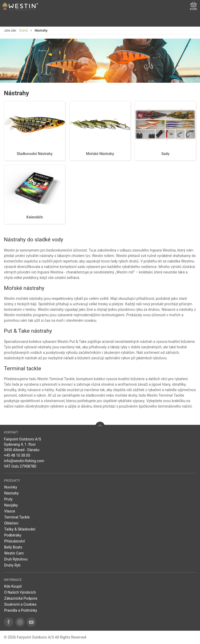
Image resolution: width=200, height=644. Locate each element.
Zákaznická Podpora (21, 598)
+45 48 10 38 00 (17, 455)
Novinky (11, 487)
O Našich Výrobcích (20, 592)
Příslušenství (15, 541)
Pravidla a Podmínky (21, 610)
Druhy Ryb (12, 565)
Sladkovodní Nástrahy (35, 154)
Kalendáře (35, 217)
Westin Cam (14, 553)
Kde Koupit (13, 586)
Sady (165, 154)
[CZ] (20, 7)
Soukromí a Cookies (20, 604)
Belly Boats (13, 547)
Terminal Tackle (17, 517)
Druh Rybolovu (16, 559)
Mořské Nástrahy (100, 154)
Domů (24, 31)
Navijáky (11, 505)
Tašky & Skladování (20, 529)
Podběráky (13, 535)
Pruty (8, 499)
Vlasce (10, 511)
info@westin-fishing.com (24, 461)
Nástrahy (11, 493)
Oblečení (11, 523)
